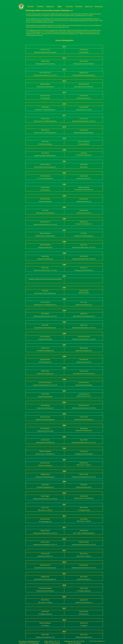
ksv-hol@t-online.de (54, 643)
